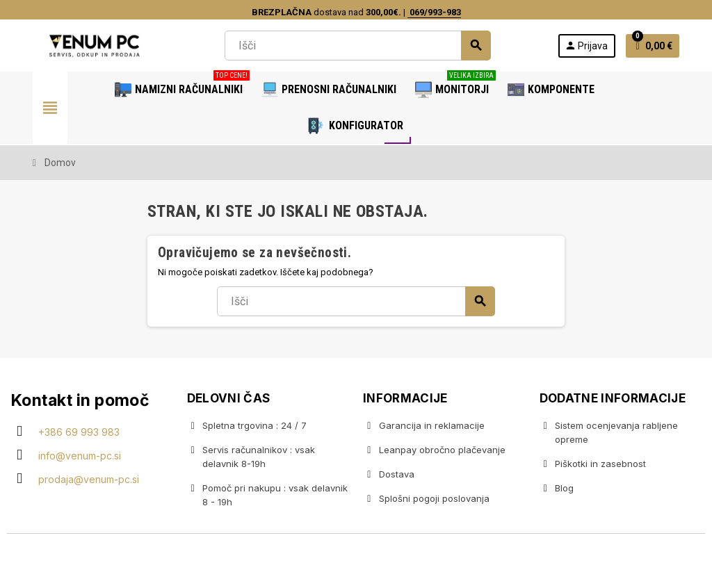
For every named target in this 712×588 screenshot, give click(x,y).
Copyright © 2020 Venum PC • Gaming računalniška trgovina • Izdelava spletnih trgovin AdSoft (356, 562)
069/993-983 (434, 12)
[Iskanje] (357, 46)
